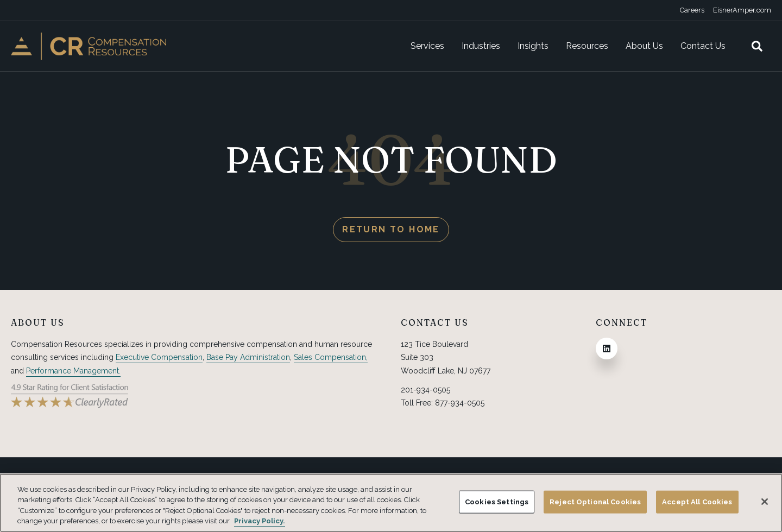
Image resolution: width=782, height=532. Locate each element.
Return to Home (391, 229)
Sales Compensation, (331, 357)
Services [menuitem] (427, 46)
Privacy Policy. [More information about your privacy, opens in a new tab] (260, 521)
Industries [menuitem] (481, 46)
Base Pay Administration (248, 357)
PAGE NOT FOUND (391, 159)
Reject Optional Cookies (595, 502)
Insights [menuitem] (533, 46)
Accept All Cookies (697, 502)
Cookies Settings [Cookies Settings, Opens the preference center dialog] (497, 502)
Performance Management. (73, 371)
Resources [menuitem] (587, 46)
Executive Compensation (159, 357)
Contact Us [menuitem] (703, 46)
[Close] (765, 502)
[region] (391, 503)
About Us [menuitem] (644, 46)
